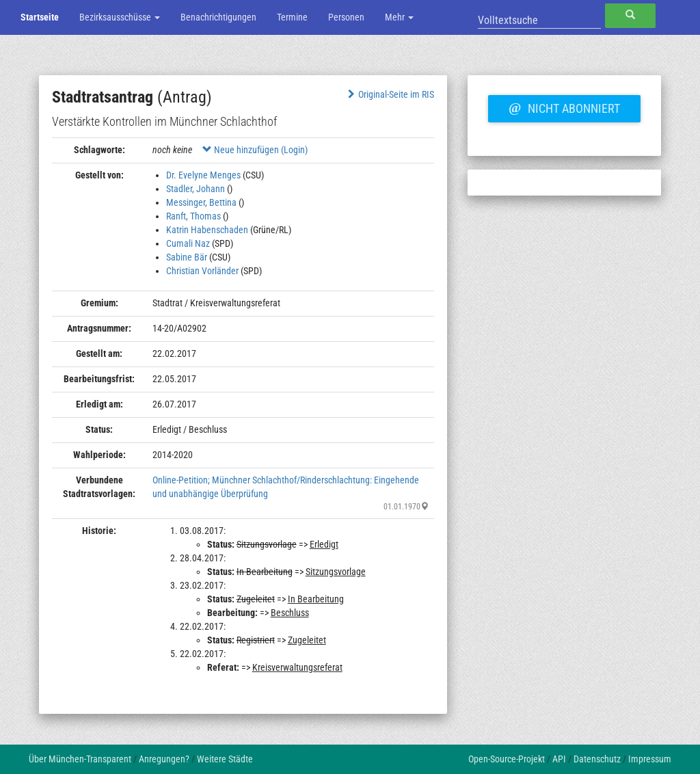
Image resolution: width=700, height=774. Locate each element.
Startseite (40, 17)
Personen (346, 17)
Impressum (650, 759)
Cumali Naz (188, 243)
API (559, 759)
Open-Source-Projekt (507, 759)
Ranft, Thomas (193, 216)
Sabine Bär (187, 257)
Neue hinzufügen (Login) (255, 150)
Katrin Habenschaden (207, 230)
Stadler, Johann (196, 189)
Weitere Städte (225, 759)
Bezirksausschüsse (120, 17)
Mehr (399, 17)
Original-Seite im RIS (389, 94)
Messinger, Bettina (201, 202)
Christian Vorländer (202, 271)
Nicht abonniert (564, 107)
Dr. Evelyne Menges (203, 175)
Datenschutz (597, 759)
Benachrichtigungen (218, 17)
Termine (292, 17)
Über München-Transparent (80, 759)
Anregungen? (164, 759)
